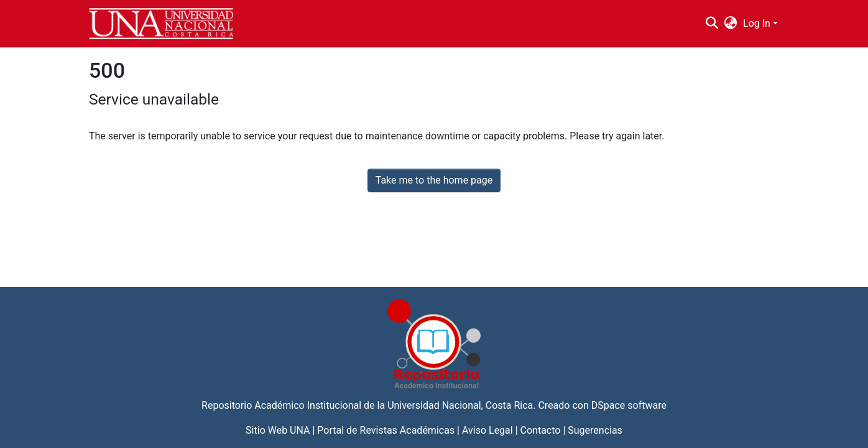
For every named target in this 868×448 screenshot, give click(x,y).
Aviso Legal (487, 430)
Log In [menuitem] (757, 23)
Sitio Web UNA (278, 430)
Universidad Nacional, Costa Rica (460, 405)
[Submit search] (712, 24)
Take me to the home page (434, 180)
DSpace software (629, 405)
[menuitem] (731, 24)
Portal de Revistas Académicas (386, 430)
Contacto (541, 430)
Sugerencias (595, 430)
